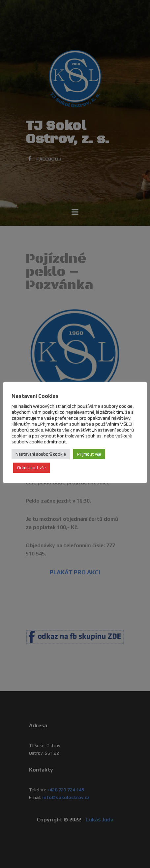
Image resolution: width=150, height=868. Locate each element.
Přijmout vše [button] (89, 454)
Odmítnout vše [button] (31, 468)
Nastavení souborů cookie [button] (41, 454)
